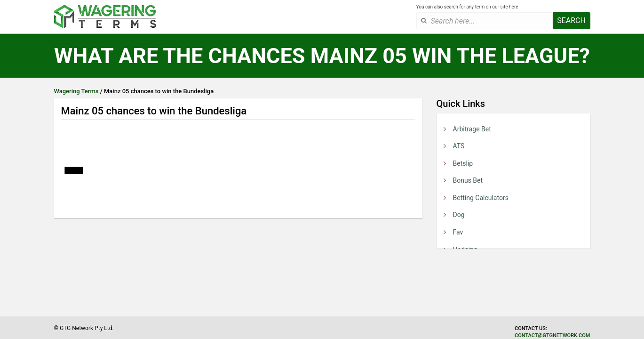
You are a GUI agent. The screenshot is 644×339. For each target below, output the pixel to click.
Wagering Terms (76, 91)
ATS (459, 146)
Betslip (463, 163)
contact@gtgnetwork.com (552, 335)
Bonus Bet (468, 180)
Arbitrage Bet (472, 129)
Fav (458, 232)
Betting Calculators (481, 198)
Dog (459, 215)
